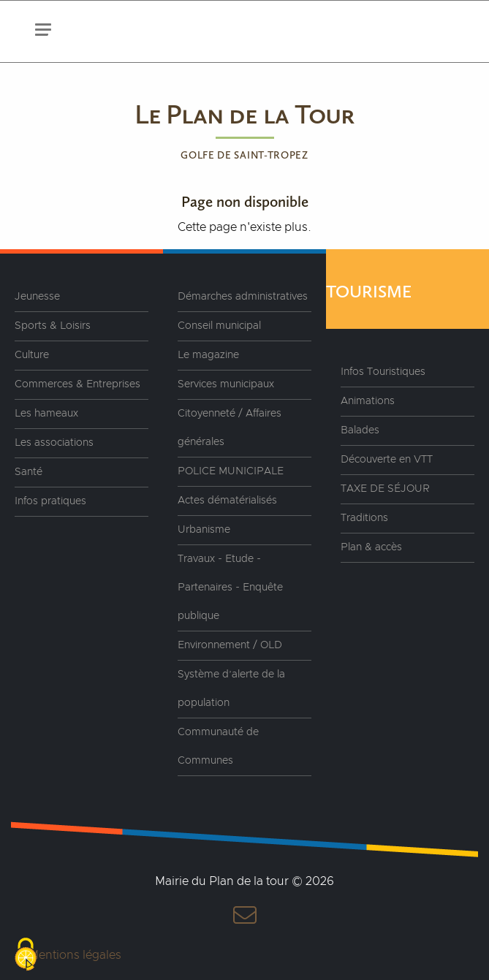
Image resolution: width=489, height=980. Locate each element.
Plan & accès (371, 547)
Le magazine (208, 355)
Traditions (364, 518)
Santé (29, 472)
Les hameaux (46, 414)
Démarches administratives (243, 297)
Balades (360, 430)
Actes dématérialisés (227, 501)
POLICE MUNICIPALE (231, 471)
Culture (32, 355)
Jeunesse (37, 297)
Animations (368, 401)
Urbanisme (204, 530)
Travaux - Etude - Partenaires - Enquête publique (230, 588)
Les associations (54, 443)
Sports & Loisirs (53, 326)
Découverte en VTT (387, 460)
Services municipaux (226, 384)
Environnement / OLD (230, 645)
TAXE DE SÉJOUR (385, 489)
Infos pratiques (50, 501)
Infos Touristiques (383, 372)
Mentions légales (75, 955)
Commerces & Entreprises (77, 384)
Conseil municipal (219, 326)
